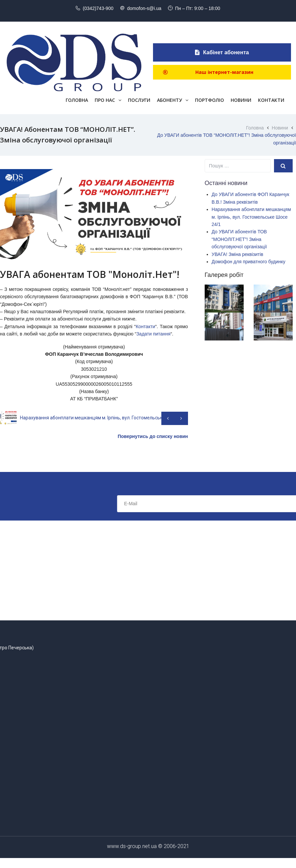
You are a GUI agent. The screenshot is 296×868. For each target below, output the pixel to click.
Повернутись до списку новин (153, 436)
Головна (255, 128)
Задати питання (153, 334)
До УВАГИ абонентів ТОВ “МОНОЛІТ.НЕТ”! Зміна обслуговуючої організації (239, 239)
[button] (222, 72)
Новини (280, 128)
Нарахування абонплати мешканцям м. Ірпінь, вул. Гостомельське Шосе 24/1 (251, 217)
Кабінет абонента (222, 52)
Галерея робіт (224, 275)
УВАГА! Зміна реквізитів (237, 254)
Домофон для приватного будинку (248, 262)
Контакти (145, 326)
